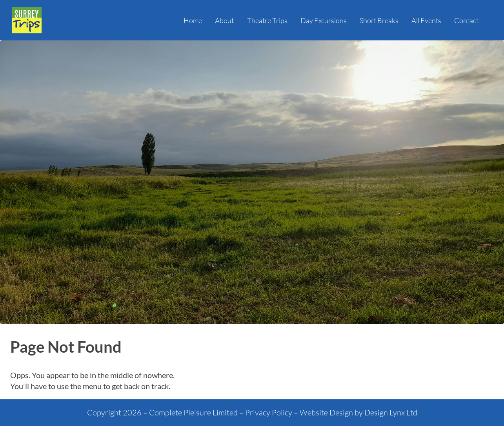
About (224, 20)
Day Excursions (324, 20)
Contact (466, 20)
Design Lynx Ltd (391, 412)
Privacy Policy (269, 412)
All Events (426, 20)
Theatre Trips (267, 20)
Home (193, 20)
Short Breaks (379, 20)
